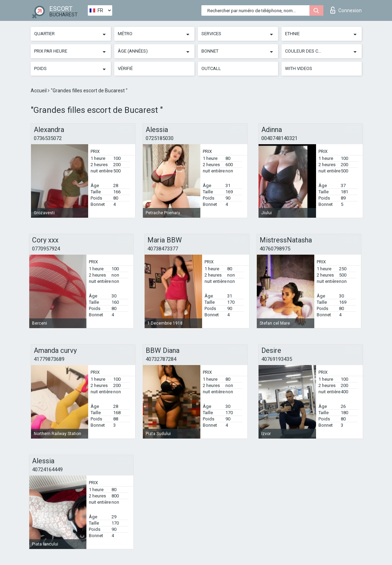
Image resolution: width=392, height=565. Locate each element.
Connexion (346, 10)
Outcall (211, 68)
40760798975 (275, 249)
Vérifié (125, 68)
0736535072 (48, 138)
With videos (299, 68)
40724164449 (47, 470)
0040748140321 (279, 138)
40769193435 (277, 359)
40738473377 (163, 249)
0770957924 (46, 249)
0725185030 (160, 138)
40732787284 (161, 359)
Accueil (39, 91)
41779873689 (49, 359)
